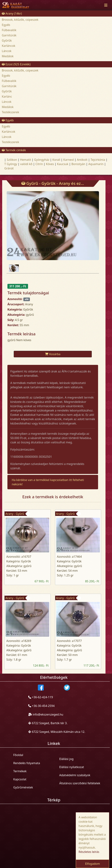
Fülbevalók (9, 30)
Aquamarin (96, 164)
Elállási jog (66, 759)
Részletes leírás (89, 852)
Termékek (20, 771)
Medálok (8, 56)
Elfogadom (92, 864)
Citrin (39, 164)
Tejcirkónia (98, 160)
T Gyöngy (11, 164)
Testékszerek (10, 112)
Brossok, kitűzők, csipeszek (20, 20)
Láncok (7, 51)
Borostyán (78, 164)
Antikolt (82, 160)
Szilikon (12, 160)
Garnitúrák (9, 35)
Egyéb (6, 25)
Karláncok (9, 46)
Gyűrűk (7, 41)
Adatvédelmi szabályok (75, 775)
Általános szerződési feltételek (80, 783)
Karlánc (7, 96)
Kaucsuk (63, 164)
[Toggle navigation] (106, 5)
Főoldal (18, 755)
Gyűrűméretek (23, 787)
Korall (56, 160)
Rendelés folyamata (27, 763)
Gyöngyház (42, 160)
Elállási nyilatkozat (72, 767)
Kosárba (53, 354)
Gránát (9, 168)
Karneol (69, 160)
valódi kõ (26, 164)
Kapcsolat (20, 779)
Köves (50, 164)
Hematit (26, 160)
